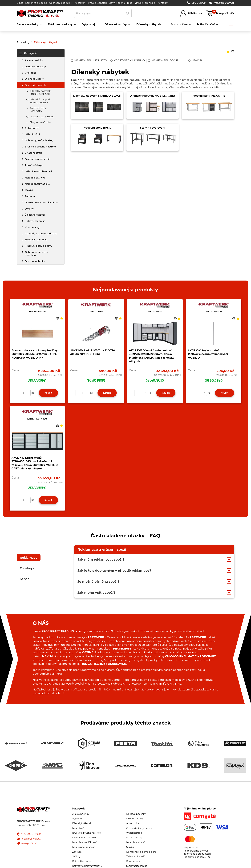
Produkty (23, 42)
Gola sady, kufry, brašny (39, 140)
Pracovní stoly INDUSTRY (38, 110)
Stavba (29, 190)
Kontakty (163, 3)
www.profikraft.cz (30, 844)
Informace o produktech (197, 854)
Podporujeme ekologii (196, 851)
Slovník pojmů (117, 3)
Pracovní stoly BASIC (42, 117)
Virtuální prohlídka (145, 3)
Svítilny (29, 209)
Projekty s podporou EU (197, 857)
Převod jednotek (97, 3)
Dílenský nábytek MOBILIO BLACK (40, 92)
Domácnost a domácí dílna (41, 202)
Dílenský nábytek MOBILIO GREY (40, 101)
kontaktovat (153, 690)
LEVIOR (195, 60)
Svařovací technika (36, 240)
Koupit (48, 393)
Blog (130, 3)
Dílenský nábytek (46, 42)
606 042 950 (196, 3)
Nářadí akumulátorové (38, 171)
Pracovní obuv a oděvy (38, 246)
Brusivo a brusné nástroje (40, 147)
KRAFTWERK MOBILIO (128, 60)
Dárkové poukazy (35, 66)
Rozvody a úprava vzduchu (41, 233)
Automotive (32, 128)
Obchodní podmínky (61, 3)
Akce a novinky (34, 60)
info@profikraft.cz (222, 3)
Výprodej (30, 73)
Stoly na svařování (40, 122)
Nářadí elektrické (35, 178)
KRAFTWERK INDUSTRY (89, 60)
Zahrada (30, 196)
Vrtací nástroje (34, 153)
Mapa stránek (191, 848)
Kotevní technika (35, 221)
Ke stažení (80, 3)
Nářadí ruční (32, 134)
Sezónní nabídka (35, 261)
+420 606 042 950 (31, 834)
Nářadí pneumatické (37, 184)
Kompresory (32, 227)
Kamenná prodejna (36, 3)
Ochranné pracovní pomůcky (36, 254)
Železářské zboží (35, 215)
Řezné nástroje (34, 165)
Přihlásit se (195, 13)
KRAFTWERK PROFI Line (167, 60)
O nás (20, 3)
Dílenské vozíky (34, 79)
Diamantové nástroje (38, 159)
